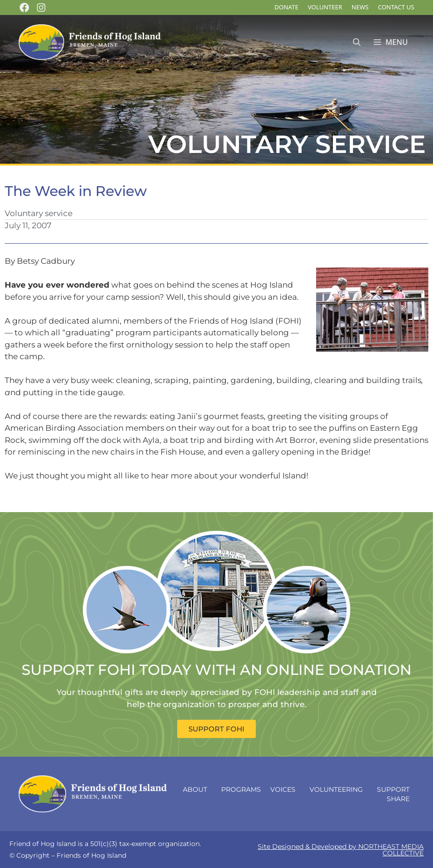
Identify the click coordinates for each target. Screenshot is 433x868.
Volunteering (339, 789)
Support (393, 789)
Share (401, 799)
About (197, 789)
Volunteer (325, 7)
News (360, 7)
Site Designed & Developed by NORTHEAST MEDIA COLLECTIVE (341, 850)
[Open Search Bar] (357, 42)
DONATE (286, 7)
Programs (241, 789)
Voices (285, 789)
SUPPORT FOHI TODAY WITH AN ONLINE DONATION (216, 670)
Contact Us (396, 7)
